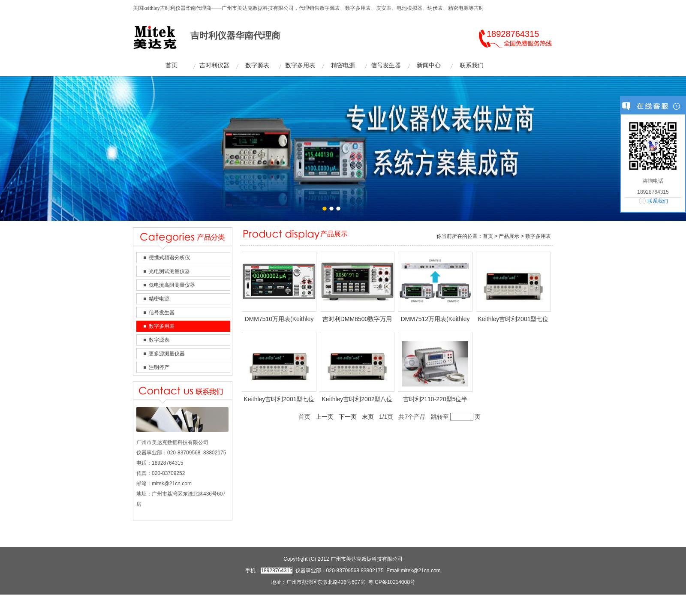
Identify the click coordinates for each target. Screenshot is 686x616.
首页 (171, 65)
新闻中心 (429, 65)
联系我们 (472, 65)
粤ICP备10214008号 (392, 582)
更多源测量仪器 (167, 354)
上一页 (325, 417)
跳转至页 (456, 417)
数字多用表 (300, 65)
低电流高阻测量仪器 (172, 285)
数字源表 (257, 65)
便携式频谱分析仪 (169, 258)
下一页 (348, 417)
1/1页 (386, 417)
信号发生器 (386, 65)
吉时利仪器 (214, 65)
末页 (368, 417)
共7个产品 (412, 417)
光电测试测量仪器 (169, 271)
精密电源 (343, 65)
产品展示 (509, 236)
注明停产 (159, 367)
